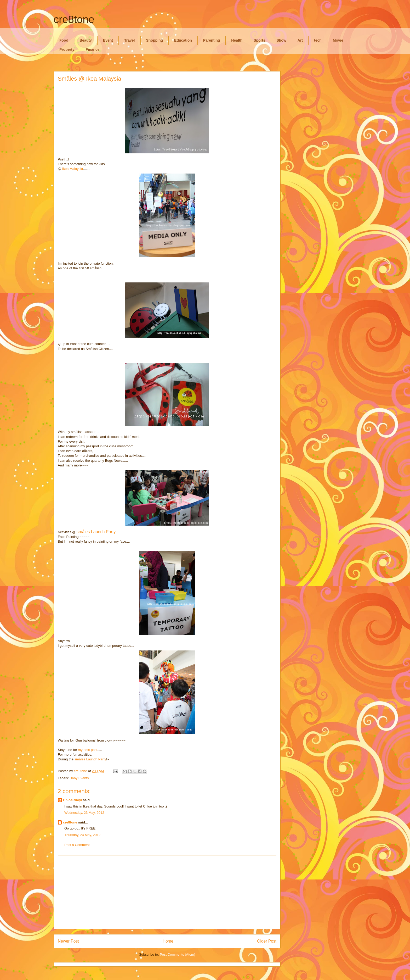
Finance (93, 49)
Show (281, 40)
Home (168, 941)
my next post (88, 750)
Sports (259, 40)
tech (318, 40)
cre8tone (74, 19)
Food (64, 40)
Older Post (267, 941)
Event (108, 40)
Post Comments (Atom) (177, 954)
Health (237, 40)
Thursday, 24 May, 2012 (82, 835)
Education (183, 40)
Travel (129, 40)
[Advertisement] (167, 892)
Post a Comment (77, 845)
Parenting (212, 40)
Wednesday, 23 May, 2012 (84, 813)
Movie (338, 40)
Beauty (86, 40)
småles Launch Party (96, 532)
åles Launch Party (93, 759)
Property (67, 49)
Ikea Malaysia (73, 169)
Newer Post (68, 941)
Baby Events (79, 778)
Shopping (155, 40)
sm (77, 759)
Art (300, 40)
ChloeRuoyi (72, 800)
